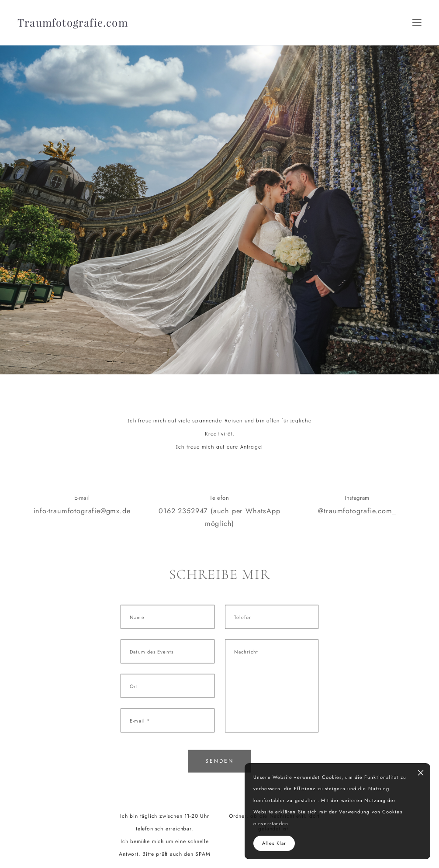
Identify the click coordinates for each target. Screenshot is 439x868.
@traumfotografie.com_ (357, 520)
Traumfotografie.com (73, 23)
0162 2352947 (183, 520)
